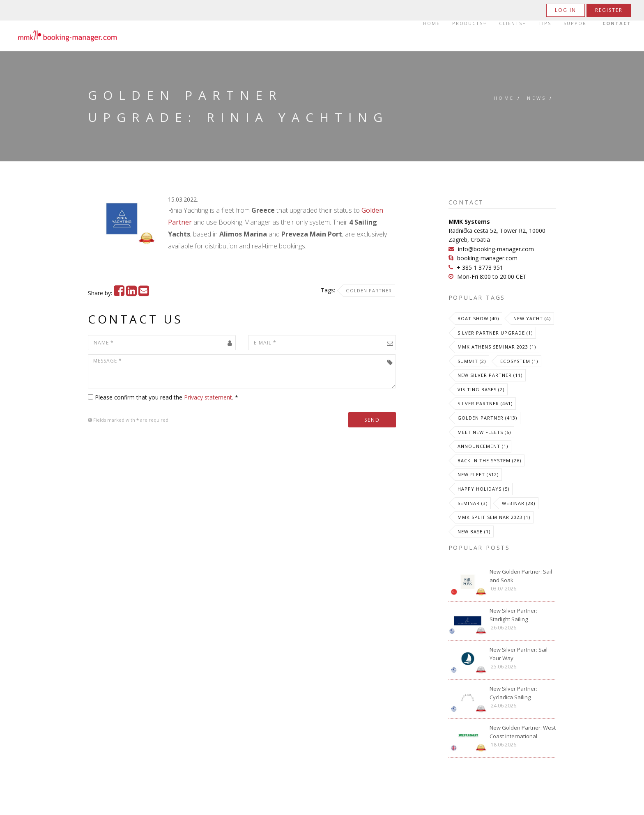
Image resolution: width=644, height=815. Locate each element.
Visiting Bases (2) (481, 389)
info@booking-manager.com (496, 249)
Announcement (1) (483, 446)
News (537, 98)
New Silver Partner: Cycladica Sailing (513, 693)
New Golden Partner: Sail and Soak (521, 576)
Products (469, 23)
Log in (566, 10)
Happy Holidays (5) (483, 489)
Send (372, 420)
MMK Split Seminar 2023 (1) (494, 517)
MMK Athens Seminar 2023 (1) (497, 347)
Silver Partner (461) (485, 403)
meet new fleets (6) (484, 432)
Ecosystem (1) (519, 361)
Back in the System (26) (489, 460)
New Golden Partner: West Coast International (523, 732)
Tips (545, 23)
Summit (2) (472, 361)
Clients (513, 23)
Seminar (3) (473, 503)
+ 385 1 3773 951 (480, 267)
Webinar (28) (519, 503)
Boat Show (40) (478, 318)
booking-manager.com (487, 258)
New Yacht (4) (532, 318)
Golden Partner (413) (487, 418)
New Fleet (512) (478, 474)
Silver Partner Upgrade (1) (495, 333)
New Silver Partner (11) (490, 375)
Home (431, 23)
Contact (617, 23)
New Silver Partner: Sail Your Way (519, 654)
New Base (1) (474, 531)
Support (577, 23)
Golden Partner (369, 290)
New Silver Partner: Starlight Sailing (513, 615)
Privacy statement (208, 397)
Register (609, 10)
